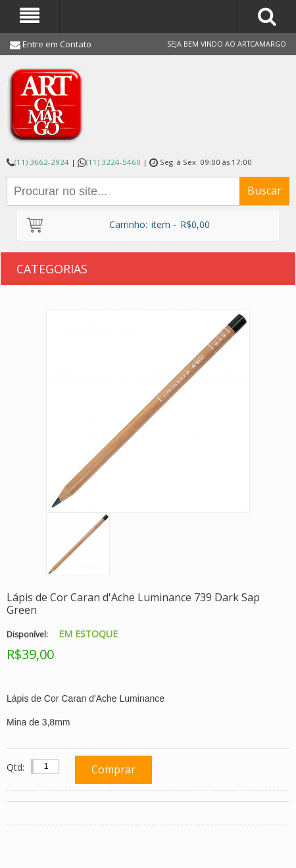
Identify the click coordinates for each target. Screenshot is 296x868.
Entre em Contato (57, 44)
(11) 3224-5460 (113, 162)
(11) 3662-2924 (42, 162)
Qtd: (15, 767)
